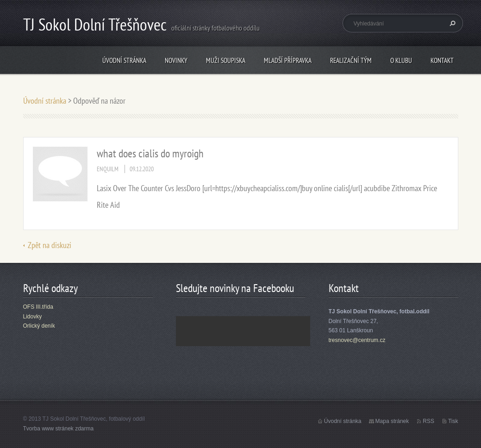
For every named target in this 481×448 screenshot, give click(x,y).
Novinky (176, 60)
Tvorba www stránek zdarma (59, 429)
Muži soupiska (226, 60)
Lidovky (33, 317)
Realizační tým (351, 60)
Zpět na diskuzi (50, 245)
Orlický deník (39, 326)
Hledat (451, 23)
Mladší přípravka (288, 60)
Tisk (453, 421)
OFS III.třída (38, 307)
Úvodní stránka (124, 60)
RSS (428, 421)
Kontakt (442, 60)
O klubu (401, 60)
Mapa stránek (392, 421)
